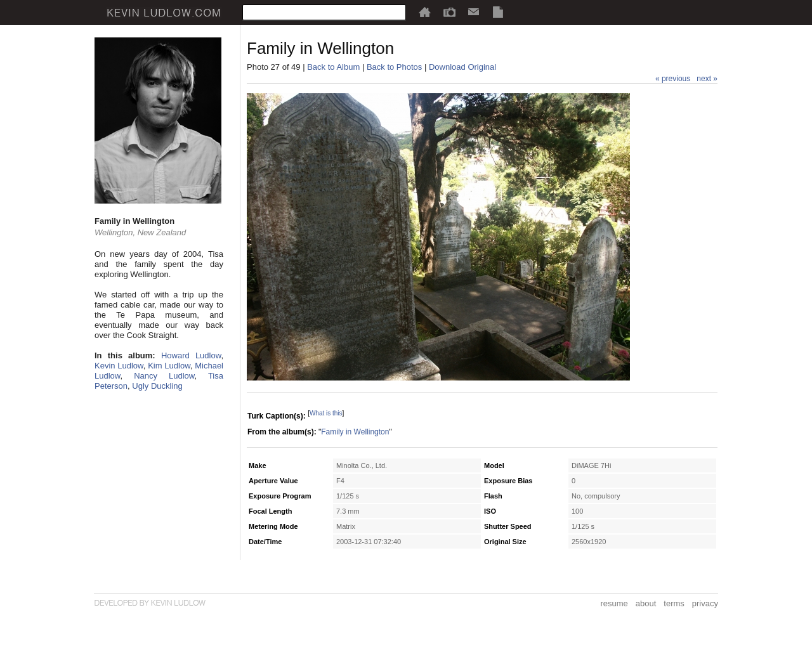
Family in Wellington (355, 432)
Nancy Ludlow (164, 376)
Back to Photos (394, 67)
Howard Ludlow (191, 355)
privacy (705, 603)
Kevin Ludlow (119, 366)
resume (614, 603)
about (646, 603)
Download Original (462, 67)
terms (674, 603)
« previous (673, 79)
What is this (326, 413)
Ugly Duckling (157, 386)
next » (707, 79)
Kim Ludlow (169, 366)
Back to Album (333, 67)
